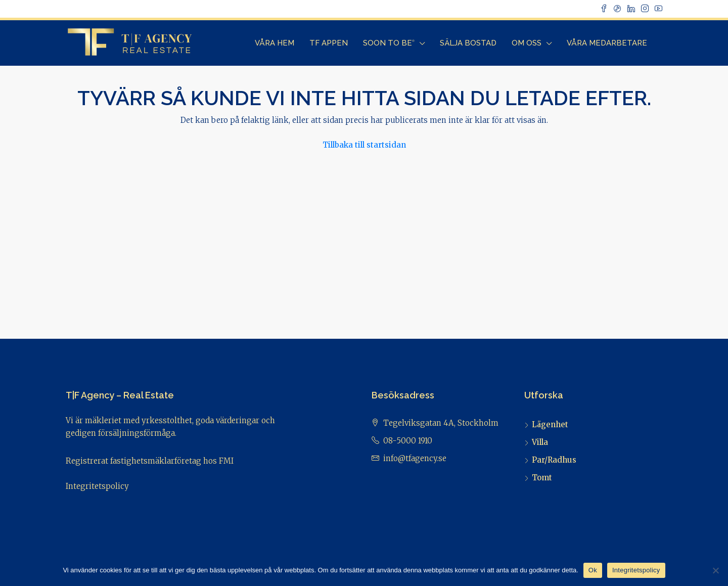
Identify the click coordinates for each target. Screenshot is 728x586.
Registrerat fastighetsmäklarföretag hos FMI (150, 461)
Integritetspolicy (97, 486)
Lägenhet (550, 424)
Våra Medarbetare (607, 43)
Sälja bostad (468, 43)
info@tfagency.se (415, 458)
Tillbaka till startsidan (364, 145)
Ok (593, 570)
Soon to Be (389, 43)
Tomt (542, 478)
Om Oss (527, 43)
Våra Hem (275, 43)
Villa (540, 442)
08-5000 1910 (408, 441)
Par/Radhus (554, 460)
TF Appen (329, 43)
